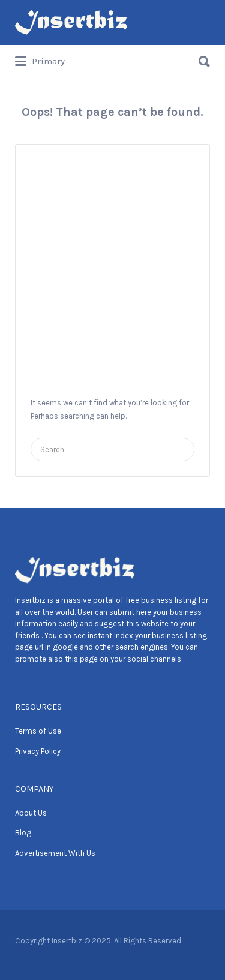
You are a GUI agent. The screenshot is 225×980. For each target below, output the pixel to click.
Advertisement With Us (55, 853)
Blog (23, 833)
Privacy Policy (38, 751)
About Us (31, 813)
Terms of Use (38, 731)
